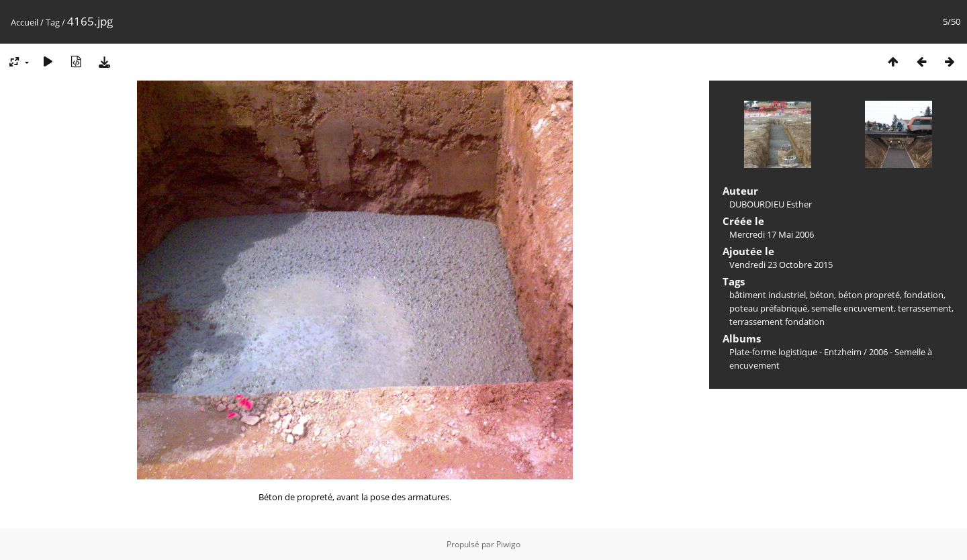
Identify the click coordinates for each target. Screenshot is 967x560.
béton (822, 295)
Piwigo (508, 544)
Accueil (25, 22)
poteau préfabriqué (768, 308)
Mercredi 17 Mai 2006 (772, 234)
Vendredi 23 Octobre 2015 (781, 265)
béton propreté (869, 295)
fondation (924, 295)
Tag (53, 22)
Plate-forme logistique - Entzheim (795, 352)
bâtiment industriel (768, 295)
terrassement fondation (777, 322)
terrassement (925, 308)
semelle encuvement (853, 308)
